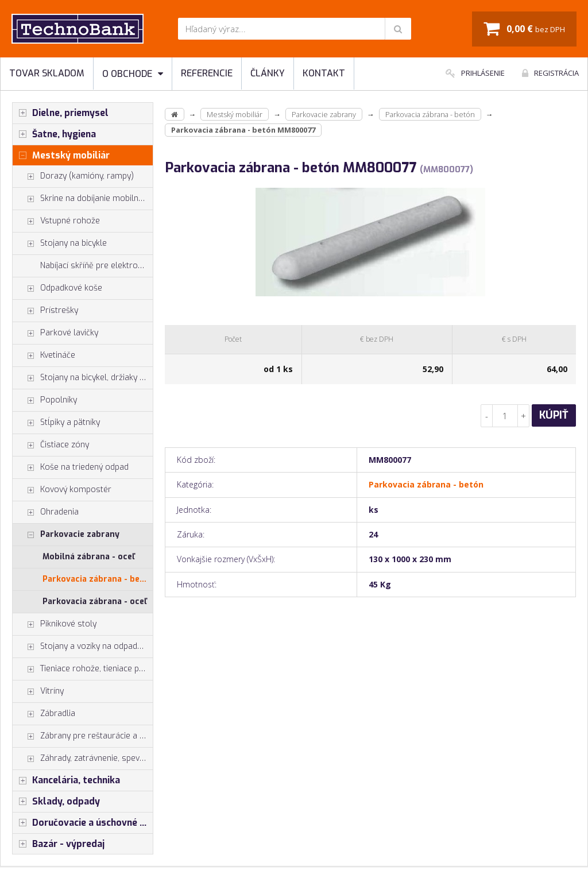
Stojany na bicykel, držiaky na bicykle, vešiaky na (83, 378)
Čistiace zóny (51, 445)
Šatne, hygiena (54, 134)
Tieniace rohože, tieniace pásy (82, 669)
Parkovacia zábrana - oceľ (94, 602)
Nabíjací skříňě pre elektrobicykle (96, 266)
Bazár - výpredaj (59, 844)
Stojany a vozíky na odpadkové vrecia (83, 647)
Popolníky (45, 400)
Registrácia (550, 73)
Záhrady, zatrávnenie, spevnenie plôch (83, 759)
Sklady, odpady (56, 802)
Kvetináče (44, 355)
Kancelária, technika (66, 780)
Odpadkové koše (57, 288)
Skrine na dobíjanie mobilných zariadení (83, 199)
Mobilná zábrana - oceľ (88, 557)
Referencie (207, 73)
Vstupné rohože (56, 221)
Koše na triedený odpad (71, 467)
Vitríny (38, 691)
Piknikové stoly (55, 624)
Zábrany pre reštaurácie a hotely (83, 736)
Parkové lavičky (55, 333)
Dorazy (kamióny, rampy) (73, 176)
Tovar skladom (47, 73)
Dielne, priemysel (61, 113)
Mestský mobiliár (61, 156)
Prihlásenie (475, 73)
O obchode (133, 74)
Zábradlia (44, 714)
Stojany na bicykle (60, 243)
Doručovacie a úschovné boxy (83, 823)
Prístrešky (45, 311)
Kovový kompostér (62, 490)
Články (268, 73)
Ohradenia (46, 512)
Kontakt (324, 73)
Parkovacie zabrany (66, 535)
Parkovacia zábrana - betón (98, 579)
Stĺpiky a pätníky (56, 423)
